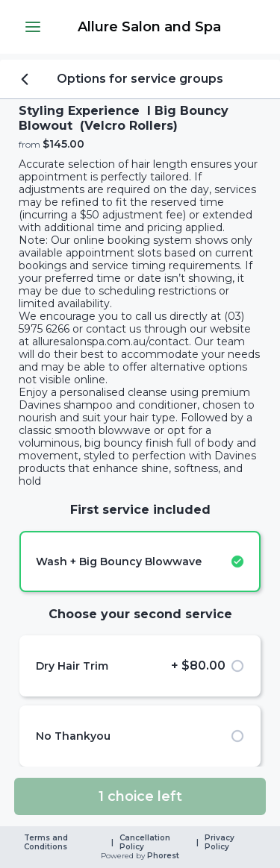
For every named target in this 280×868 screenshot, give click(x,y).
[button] (33, 27)
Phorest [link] (162, 856)
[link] (149, 27)
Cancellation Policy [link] (146, 843)
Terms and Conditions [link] (47, 843)
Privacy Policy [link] (221, 843)
